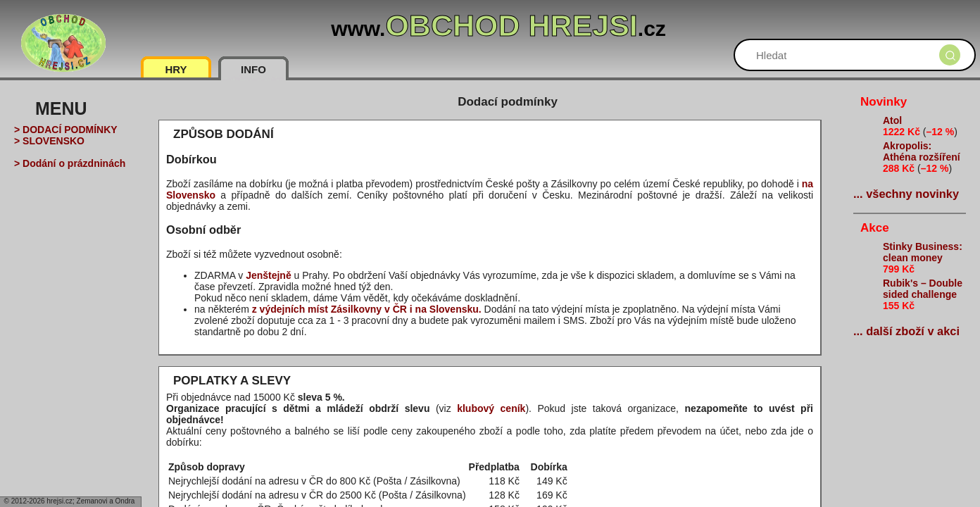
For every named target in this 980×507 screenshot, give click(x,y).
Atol (892, 120)
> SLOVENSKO (49, 141)
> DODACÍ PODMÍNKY (66, 130)
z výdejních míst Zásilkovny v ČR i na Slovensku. (367, 309)
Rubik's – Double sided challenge (923, 289)
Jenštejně (269, 275)
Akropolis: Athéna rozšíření (922, 151)
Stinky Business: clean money (923, 252)
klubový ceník (491, 408)
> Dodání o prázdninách (70, 163)
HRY (176, 69)
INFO (253, 69)
